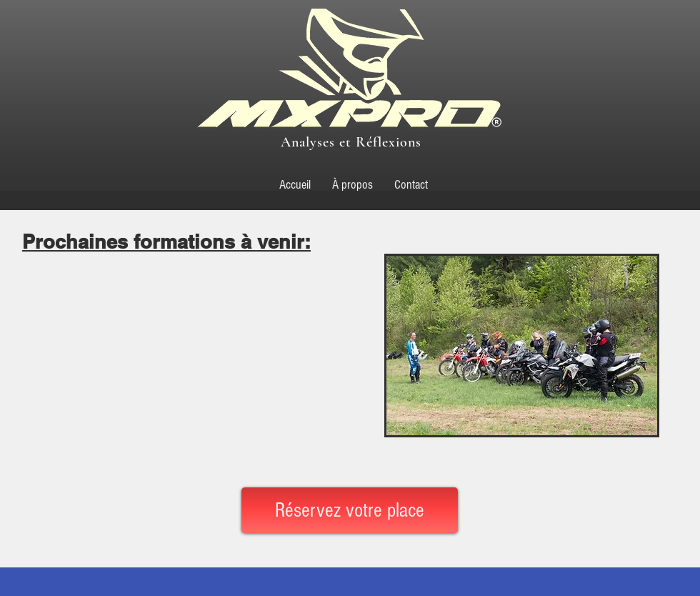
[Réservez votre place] (350, 510)
